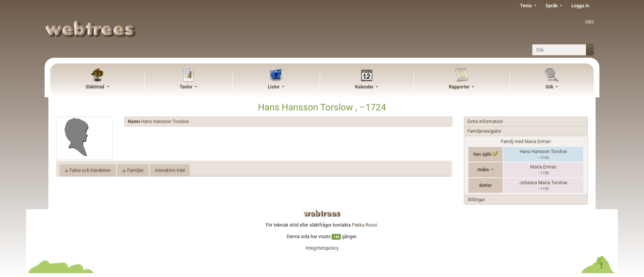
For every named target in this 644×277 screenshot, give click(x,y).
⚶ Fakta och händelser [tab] (88, 170)
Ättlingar (476, 200)
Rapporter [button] (460, 87)
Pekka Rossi (364, 225)
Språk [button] (552, 6)
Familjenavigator (485, 131)
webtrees (322, 213)
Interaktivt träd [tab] (170, 170)
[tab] (288, 122)
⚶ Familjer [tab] (133, 170)
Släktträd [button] (96, 87)
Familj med (526, 142)
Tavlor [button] (187, 87)
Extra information (485, 122)
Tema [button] (527, 6)
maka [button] (484, 170)
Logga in (580, 6)
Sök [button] (550, 87)
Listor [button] (274, 87)
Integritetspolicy (322, 248)
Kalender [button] (365, 87)
